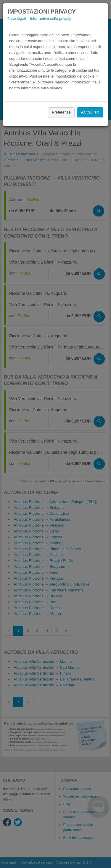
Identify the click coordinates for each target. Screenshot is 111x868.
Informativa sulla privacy (50, 18)
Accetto (90, 112)
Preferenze (61, 112)
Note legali (17, 18)
